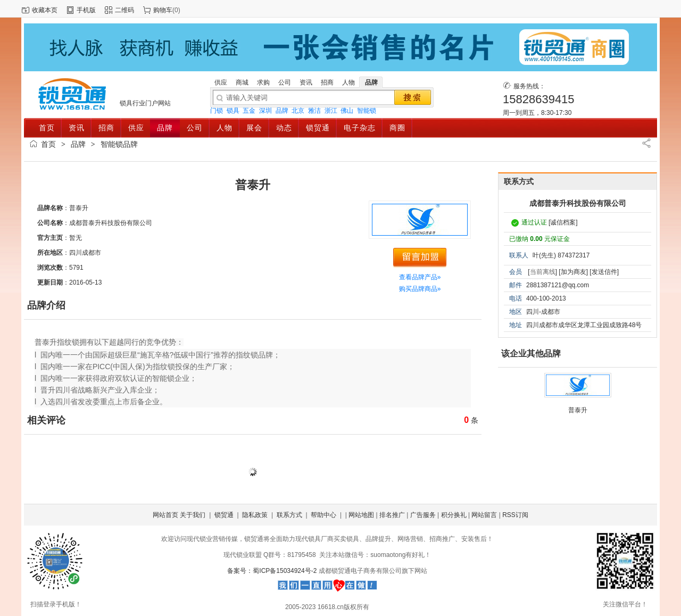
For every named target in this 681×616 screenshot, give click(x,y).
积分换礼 (454, 515)
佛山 (347, 111)
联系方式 (289, 515)
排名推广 (392, 515)
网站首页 (165, 515)
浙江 (331, 111)
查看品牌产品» (420, 277)
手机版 (86, 10)
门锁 (217, 111)
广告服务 (423, 515)
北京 (298, 111)
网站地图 (361, 515)
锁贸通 (224, 515)
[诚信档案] (563, 222)
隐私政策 (255, 515)
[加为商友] (573, 272)
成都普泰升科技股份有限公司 (578, 203)
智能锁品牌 (119, 144)
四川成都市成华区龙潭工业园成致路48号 (584, 325)
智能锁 (367, 111)
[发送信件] (604, 272)
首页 (48, 144)
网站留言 (484, 515)
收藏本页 (45, 10)
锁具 (233, 111)
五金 (249, 111)
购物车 (163, 10)
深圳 (265, 111)
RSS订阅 (515, 515)
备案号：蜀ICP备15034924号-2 (273, 571)
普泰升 (578, 410)
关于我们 (193, 515)
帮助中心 (323, 515)
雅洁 (314, 111)
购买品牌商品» (420, 289)
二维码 (124, 10)
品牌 (282, 111)
